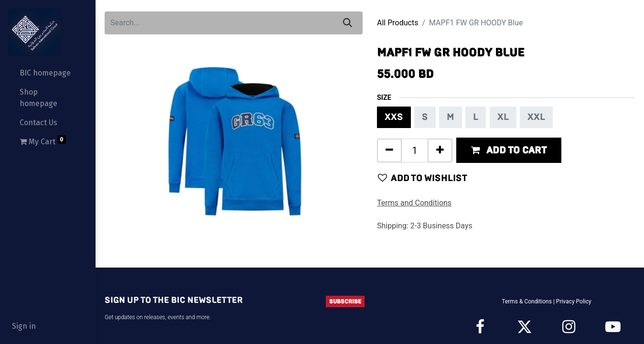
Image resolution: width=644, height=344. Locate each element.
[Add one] (440, 150)
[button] (509, 150)
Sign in (24, 326)
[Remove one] (389, 150)
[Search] (348, 23)
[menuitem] (48, 73)
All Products (397, 23)
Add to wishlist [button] (423, 178)
